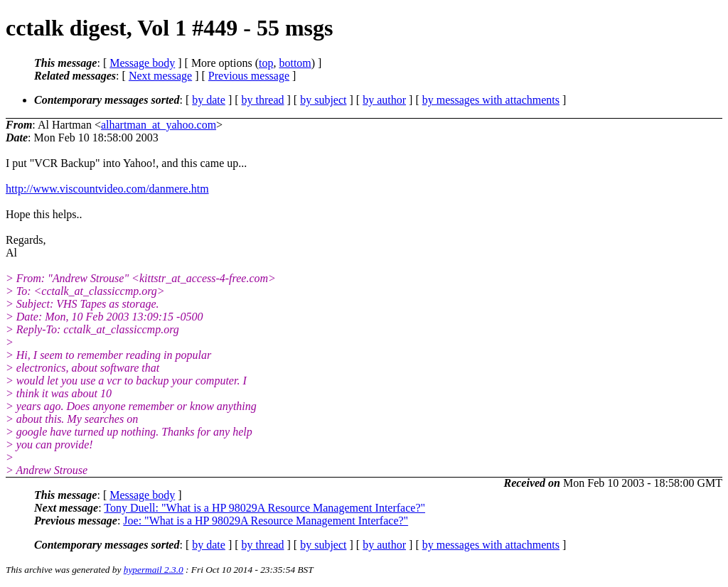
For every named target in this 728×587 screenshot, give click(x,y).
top (266, 63)
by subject (323, 100)
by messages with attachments (491, 100)
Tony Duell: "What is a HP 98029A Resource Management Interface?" (264, 508)
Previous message (249, 76)
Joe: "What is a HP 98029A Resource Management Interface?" (266, 521)
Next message (160, 76)
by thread (263, 100)
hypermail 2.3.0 (154, 570)
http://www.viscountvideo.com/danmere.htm (107, 189)
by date (209, 100)
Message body (142, 63)
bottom (295, 63)
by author (384, 100)
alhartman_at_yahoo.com (159, 125)
